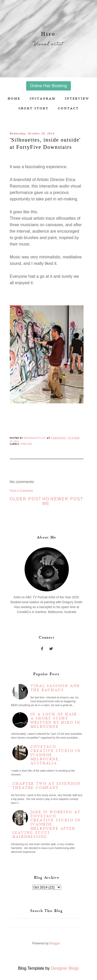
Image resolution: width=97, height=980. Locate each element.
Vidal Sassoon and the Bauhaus (55, 688)
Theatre (26, 444)
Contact (68, 108)
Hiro (48, 34)
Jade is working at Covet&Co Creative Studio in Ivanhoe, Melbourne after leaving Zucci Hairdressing (47, 824)
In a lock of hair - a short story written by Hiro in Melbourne (55, 721)
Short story (33, 108)
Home (14, 99)
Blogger (55, 943)
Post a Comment (21, 491)
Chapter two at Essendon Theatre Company (47, 786)
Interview (77, 99)
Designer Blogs (65, 968)
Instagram (43, 99)
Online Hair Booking (48, 86)
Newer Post (67, 499)
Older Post (26, 499)
